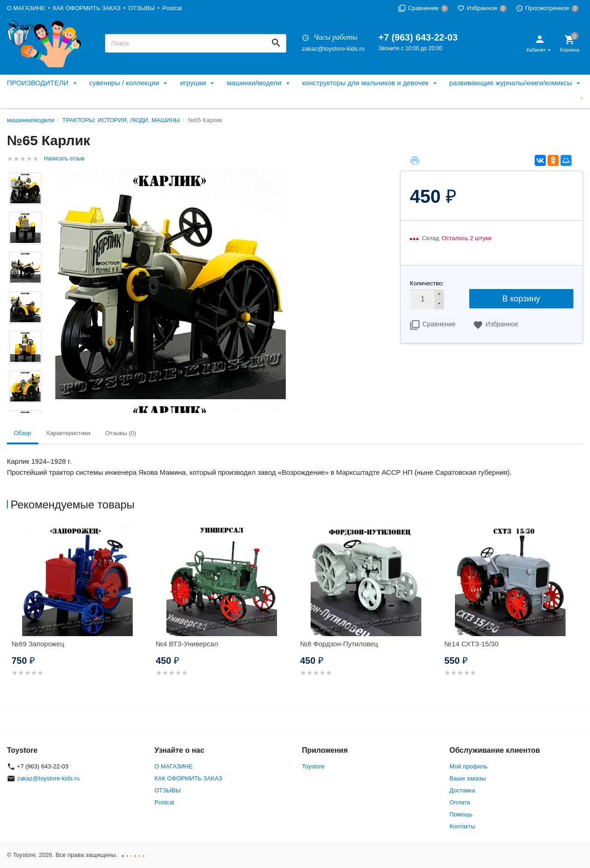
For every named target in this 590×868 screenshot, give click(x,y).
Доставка (462, 790)
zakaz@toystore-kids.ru (333, 49)
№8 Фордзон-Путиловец (339, 644)
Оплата (460, 802)
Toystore (313, 766)
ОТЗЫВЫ (141, 8)
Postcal (172, 8)
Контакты (462, 826)
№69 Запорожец (38, 644)
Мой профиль (469, 766)
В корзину (521, 299)
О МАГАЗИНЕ (26, 8)
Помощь (461, 814)
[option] (79, 612)
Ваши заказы (468, 778)
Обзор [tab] (23, 433)
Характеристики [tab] (68, 433)
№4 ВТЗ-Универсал (187, 644)
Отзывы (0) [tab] (121, 433)
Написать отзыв (64, 159)
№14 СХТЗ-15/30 (472, 644)
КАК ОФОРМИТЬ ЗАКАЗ (87, 8)
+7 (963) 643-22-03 (418, 37)
